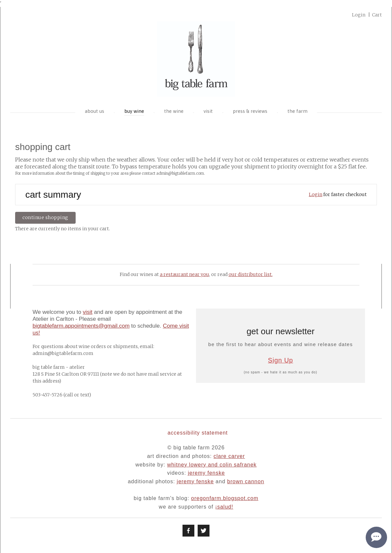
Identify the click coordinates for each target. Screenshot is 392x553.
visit (88, 312)
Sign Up (281, 360)
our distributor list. (251, 274)
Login (316, 194)
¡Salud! (224, 507)
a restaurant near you (184, 274)
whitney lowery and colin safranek (212, 465)
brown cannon (246, 481)
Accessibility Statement (197, 433)
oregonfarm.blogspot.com (225, 498)
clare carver (229, 456)
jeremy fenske (206, 473)
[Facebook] (188, 531)
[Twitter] (204, 531)
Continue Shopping (45, 217)
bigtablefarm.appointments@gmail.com (81, 326)
